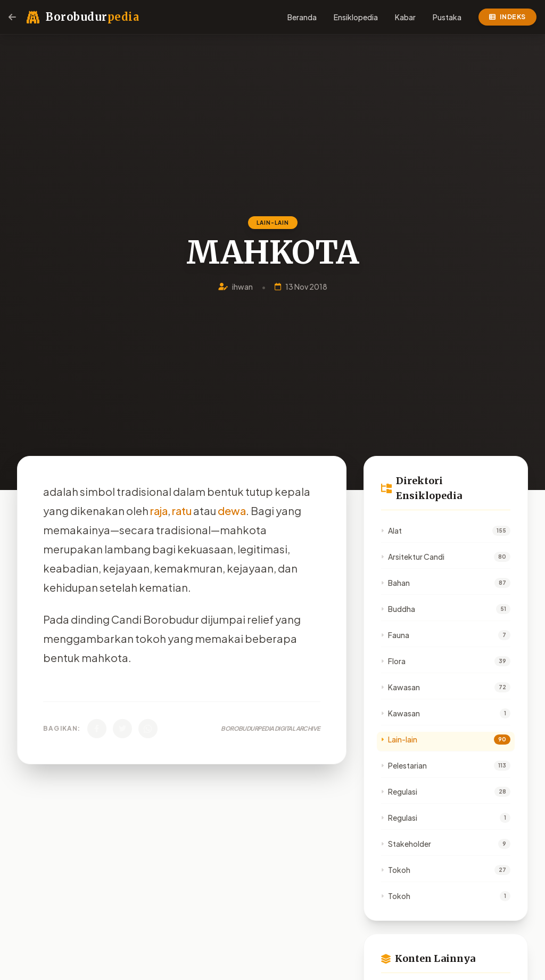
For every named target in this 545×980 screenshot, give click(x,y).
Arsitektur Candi (413, 557)
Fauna (395, 635)
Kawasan (401, 687)
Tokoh (396, 870)
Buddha (398, 609)
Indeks (507, 17)
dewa (232, 511)
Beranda (302, 17)
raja (159, 511)
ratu (182, 511)
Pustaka (447, 17)
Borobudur (92, 17)
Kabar (405, 17)
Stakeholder (406, 844)
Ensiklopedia (356, 17)
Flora (393, 661)
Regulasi (399, 791)
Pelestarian (404, 765)
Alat (391, 530)
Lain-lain (399, 739)
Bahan (395, 583)
